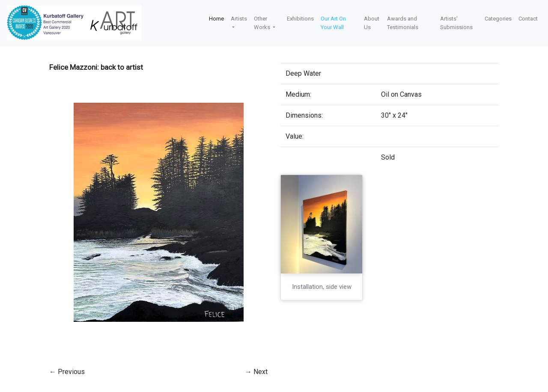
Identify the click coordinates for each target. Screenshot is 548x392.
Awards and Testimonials (403, 23)
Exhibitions (300, 19)
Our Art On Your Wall (333, 23)
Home (216, 19)
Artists (239, 19)
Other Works (263, 23)
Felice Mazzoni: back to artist (96, 67)
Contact (528, 19)
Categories (498, 19)
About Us (372, 23)
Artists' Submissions (456, 23)
